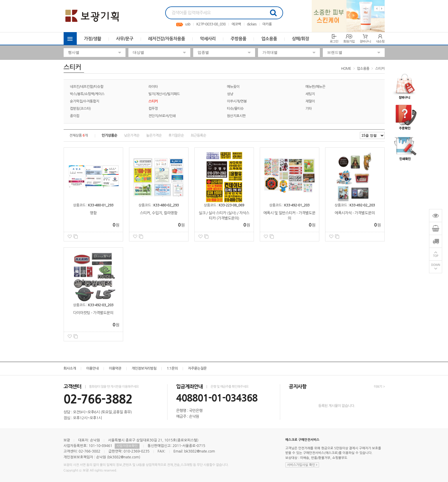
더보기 (379, 387)
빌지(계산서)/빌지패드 (164, 94)
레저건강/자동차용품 (167, 39)
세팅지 (310, 94)
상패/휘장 (300, 39)
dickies (252, 24)
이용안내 (92, 368)
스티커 (380, 69)
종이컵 (75, 116)
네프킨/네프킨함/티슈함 (87, 87)
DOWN (436, 265)
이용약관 (115, 368)
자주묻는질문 (197, 368)
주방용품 (238, 39)
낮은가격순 (132, 135)
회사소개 (70, 368)
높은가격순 (154, 135)
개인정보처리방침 (144, 368)
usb (188, 24)
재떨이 (310, 101)
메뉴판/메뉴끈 (315, 87)
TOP (436, 256)
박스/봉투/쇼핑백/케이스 (87, 94)
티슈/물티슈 (235, 109)
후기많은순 (176, 135)
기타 (309, 109)
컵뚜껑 (153, 109)
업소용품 (269, 39)
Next (382, 9)
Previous (377, 9)
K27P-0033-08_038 (211, 24)
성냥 (230, 94)
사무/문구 (125, 39)
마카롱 (267, 24)
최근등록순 (198, 135)
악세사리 (208, 39)
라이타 (153, 87)
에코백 (236, 24)
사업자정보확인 (127, 446)
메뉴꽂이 (233, 87)
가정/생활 (93, 39)
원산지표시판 (236, 116)
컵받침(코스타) (81, 109)
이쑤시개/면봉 (237, 101)
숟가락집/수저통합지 (85, 101)
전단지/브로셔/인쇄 (162, 116)
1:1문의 (172, 368)
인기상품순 (109, 135)
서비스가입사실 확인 (302, 465)
